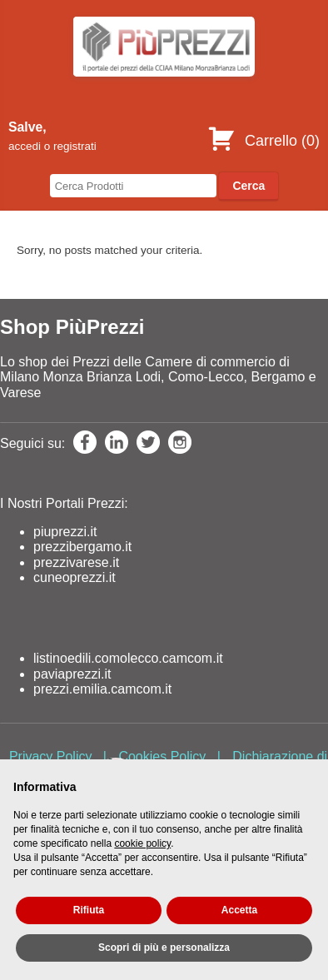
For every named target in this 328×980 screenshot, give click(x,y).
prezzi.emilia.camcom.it (102, 689)
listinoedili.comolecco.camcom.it (128, 658)
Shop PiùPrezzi (72, 327)
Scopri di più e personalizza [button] (164, 948)
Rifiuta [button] (89, 910)
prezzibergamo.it (82, 547)
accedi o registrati (52, 146)
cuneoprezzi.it (75, 577)
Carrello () (263, 141)
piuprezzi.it (65, 532)
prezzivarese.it (76, 562)
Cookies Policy (162, 756)
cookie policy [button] (142, 843)
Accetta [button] (239, 910)
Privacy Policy (51, 756)
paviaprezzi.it (72, 674)
